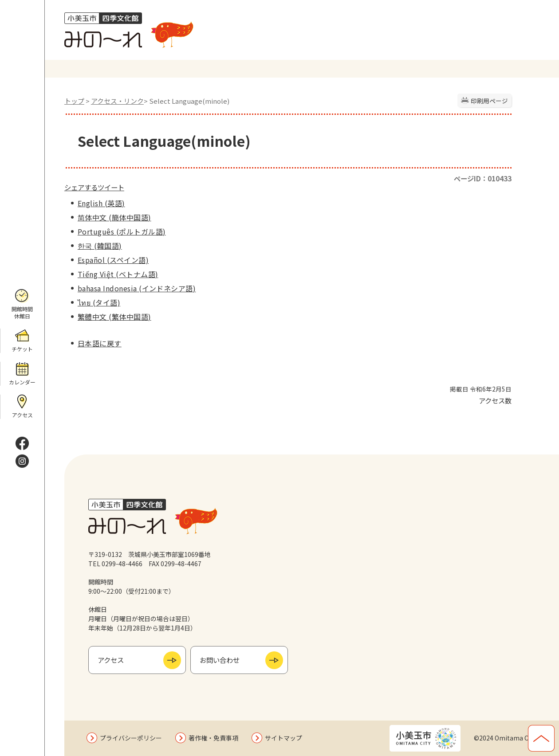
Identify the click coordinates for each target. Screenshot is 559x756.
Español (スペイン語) (113, 260)
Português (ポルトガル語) (122, 231)
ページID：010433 (483, 178)
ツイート (111, 187)
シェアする (81, 187)
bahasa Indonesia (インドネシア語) (137, 288)
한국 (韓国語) (100, 246)
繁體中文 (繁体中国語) (114, 317)
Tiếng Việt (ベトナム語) (118, 274)
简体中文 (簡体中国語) (114, 217)
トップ (74, 101)
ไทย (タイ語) (99, 302)
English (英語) (101, 203)
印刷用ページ (489, 101)
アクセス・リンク (117, 101)
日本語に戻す (100, 343)
